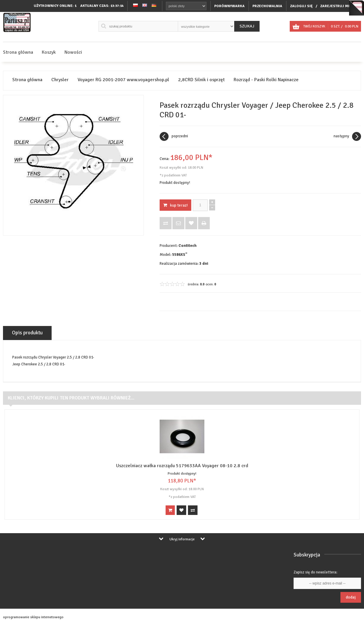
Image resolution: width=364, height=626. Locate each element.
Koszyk (49, 52)
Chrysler (60, 80)
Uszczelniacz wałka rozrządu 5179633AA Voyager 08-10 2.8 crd (182, 466)
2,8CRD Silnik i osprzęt (201, 80)
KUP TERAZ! (175, 205)
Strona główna (18, 52)
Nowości (73, 52)
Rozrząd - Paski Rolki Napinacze (266, 80)
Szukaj (247, 26)
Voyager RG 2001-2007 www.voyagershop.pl (123, 80)
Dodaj (351, 597)
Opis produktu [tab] (27, 333)
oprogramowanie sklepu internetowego (33, 617)
